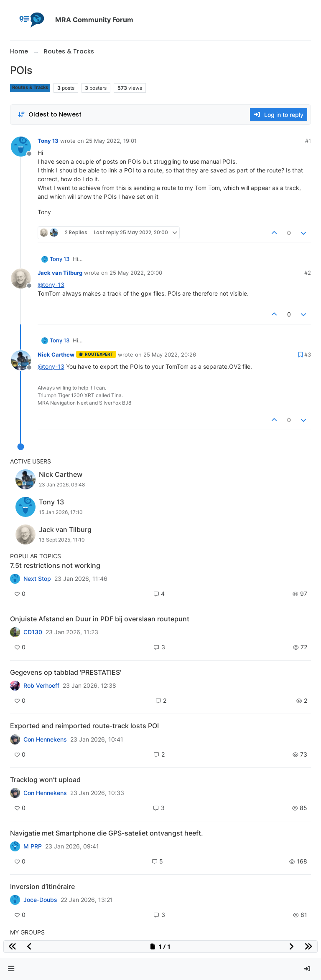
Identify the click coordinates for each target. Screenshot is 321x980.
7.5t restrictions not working (55, 565)
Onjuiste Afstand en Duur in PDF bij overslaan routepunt (100, 619)
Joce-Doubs (40, 900)
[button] (11, 969)
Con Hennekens (45, 739)
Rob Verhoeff (41, 686)
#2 (308, 273)
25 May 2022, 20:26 (170, 355)
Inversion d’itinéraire (42, 886)
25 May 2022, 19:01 (111, 141)
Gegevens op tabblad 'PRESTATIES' (66, 672)
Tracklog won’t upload (45, 780)
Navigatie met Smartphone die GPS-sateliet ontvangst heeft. (107, 833)
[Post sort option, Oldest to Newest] (50, 115)
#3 (308, 355)
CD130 (33, 632)
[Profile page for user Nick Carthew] (21, 360)
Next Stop (37, 579)
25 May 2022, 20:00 (136, 273)
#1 (308, 141)
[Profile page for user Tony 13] (21, 147)
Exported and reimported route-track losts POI (84, 726)
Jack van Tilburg (60, 273)
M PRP (33, 846)
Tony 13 (48, 141)
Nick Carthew (56, 355)
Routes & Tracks (30, 87)
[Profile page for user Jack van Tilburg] (21, 279)
